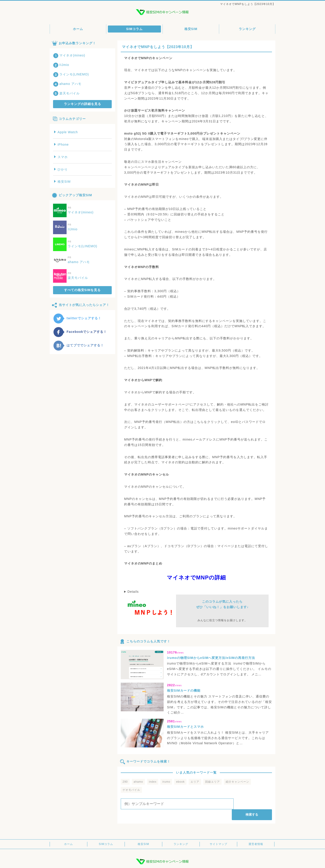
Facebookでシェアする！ (80, 332)
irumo (166, 782)
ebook (180, 782)
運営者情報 (256, 833)
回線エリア (212, 782)
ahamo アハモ (67, 84)
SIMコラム (134, 29)
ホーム (78, 29)
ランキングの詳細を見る (82, 104)
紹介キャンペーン (237, 782)
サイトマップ (218, 833)
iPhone (62, 145)
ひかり (61, 169)
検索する (254, 804)
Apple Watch (66, 132)
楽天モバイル (66, 93)
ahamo (138, 782)
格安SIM (191, 29)
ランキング (247, 29)
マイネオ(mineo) (69, 55)
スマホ (61, 157)
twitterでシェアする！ (77, 318)
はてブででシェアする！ (78, 345)
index (153, 782)
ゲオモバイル (131, 790)
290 (125, 782)
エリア (195, 782)
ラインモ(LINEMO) (71, 74)
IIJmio (61, 65)
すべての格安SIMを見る (82, 290)
